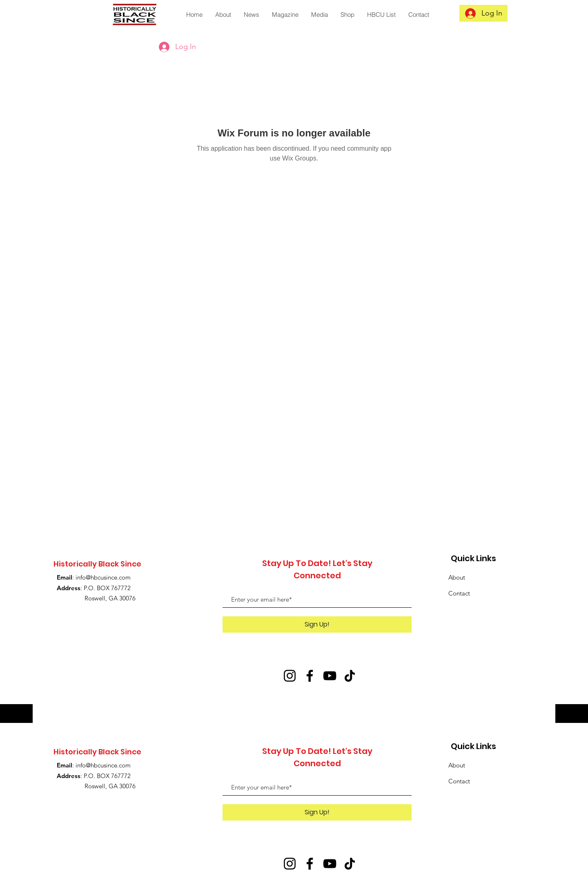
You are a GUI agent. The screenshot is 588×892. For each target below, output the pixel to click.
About (457, 577)
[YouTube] (330, 676)
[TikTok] (350, 676)
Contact (459, 593)
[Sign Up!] (317, 624)
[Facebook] (310, 676)
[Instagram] (290, 676)
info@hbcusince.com (103, 577)
